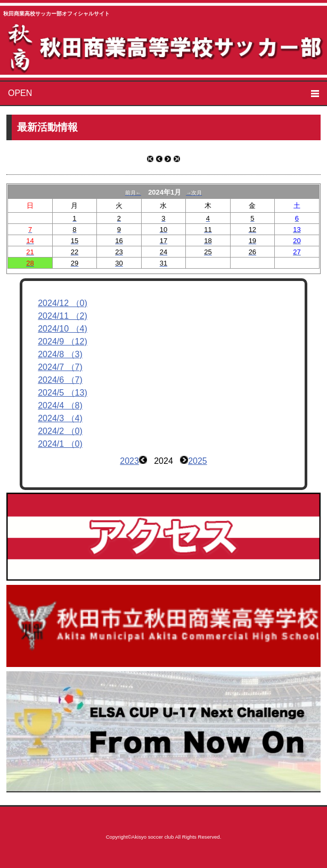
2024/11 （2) (63, 316)
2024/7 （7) (60, 367)
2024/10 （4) (63, 329)
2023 (129, 461)
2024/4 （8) (60, 405)
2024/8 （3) (60, 354)
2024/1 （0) (60, 444)
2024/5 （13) (63, 393)
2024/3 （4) (60, 418)
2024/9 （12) (63, 341)
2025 (198, 461)
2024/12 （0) (63, 303)
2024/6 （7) (60, 380)
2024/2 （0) (60, 431)
